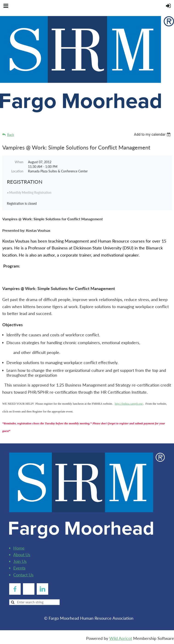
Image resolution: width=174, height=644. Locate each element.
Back (11, 135)
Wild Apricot (121, 638)
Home (19, 548)
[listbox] (153, 134)
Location (17, 171)
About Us (22, 555)
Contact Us (23, 575)
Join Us (20, 561)
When (19, 162)
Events (19, 568)
